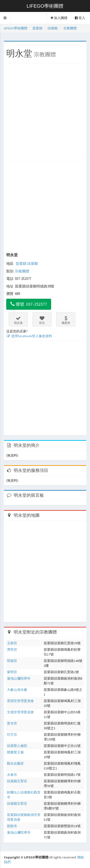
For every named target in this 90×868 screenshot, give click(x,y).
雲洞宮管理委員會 (20, 701)
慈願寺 (12, 826)
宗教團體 (22, 271)
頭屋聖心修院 (17, 746)
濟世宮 (12, 650)
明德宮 (12, 661)
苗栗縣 (21, 264)
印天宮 (12, 735)
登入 (80, 18)
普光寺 (12, 723)
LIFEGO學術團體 (45, 6)
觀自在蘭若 (15, 763)
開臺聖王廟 (15, 752)
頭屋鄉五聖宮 (17, 781)
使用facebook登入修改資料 (29, 336)
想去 (42, 320)
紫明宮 (12, 672)
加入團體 (59, 18)
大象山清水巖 (17, 690)
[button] (5, 18)
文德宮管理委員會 (20, 712)
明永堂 (12, 255)
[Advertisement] (45, 113)
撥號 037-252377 (29, 304)
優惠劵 (66, 320)
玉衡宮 (12, 643)
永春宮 (12, 775)
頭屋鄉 (33, 264)
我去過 (18, 320)
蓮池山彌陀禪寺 (19, 678)
